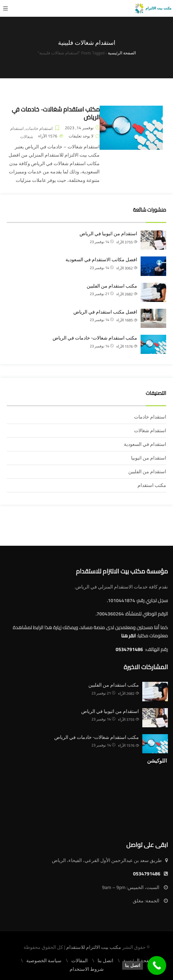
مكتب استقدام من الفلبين (112, 286)
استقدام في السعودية (145, 444)
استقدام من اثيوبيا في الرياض (108, 234)
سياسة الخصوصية (44, 961)
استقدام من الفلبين (147, 472)
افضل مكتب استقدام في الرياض (105, 312)
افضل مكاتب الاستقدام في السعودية (101, 260)
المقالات (80, 961)
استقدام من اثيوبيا (149, 458)
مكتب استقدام (152, 485)
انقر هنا (128, 636)
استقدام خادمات (39, 128)
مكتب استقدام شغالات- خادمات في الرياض (56, 113)
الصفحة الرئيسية (139, 961)
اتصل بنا (105, 961)
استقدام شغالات (22, 133)
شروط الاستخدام (87, 969)
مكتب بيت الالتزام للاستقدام (94, 947)
